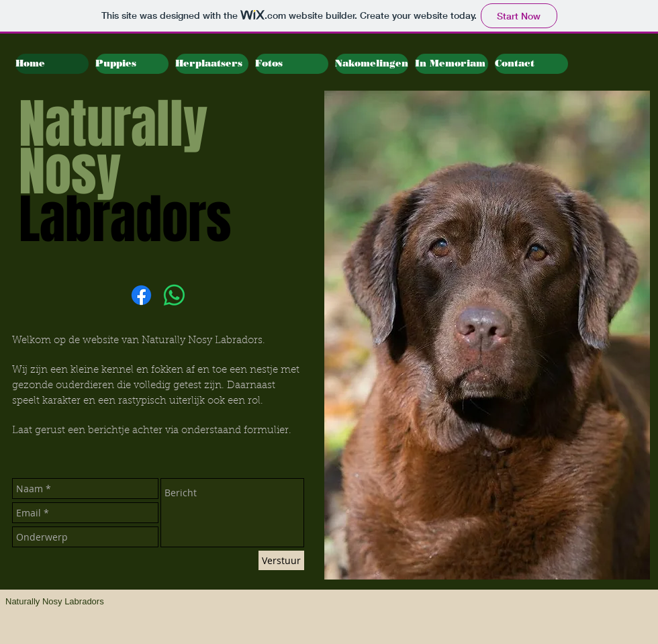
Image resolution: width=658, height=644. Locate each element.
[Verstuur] (281, 560)
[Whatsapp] (174, 295)
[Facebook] (141, 295)
